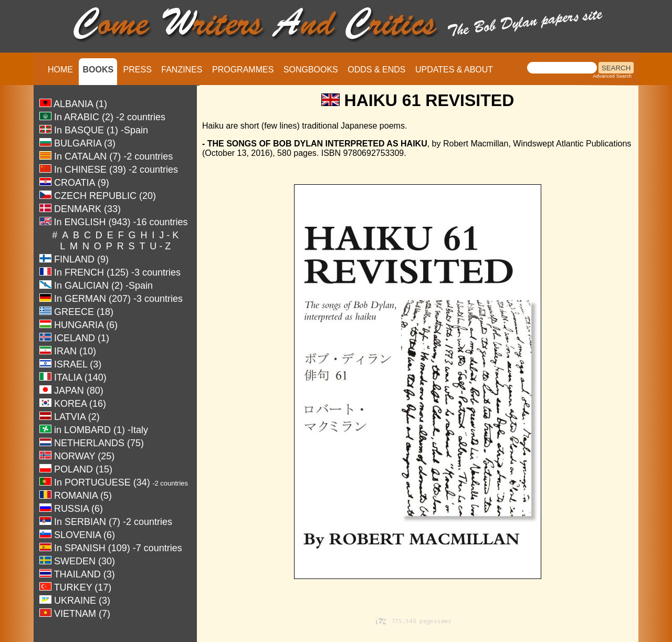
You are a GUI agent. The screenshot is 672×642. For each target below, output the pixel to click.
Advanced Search (612, 76)
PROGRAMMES (243, 70)
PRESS (138, 70)
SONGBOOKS (311, 70)
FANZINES (182, 70)
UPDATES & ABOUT (454, 70)
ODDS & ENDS (376, 70)
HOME (60, 70)
